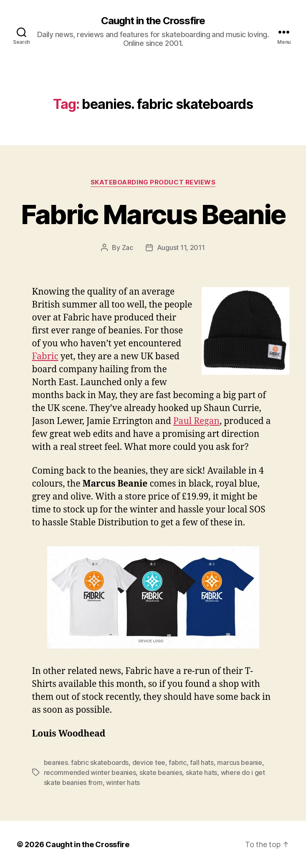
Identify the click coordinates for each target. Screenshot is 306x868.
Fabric (45, 357)
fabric (177, 762)
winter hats (123, 782)
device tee (149, 762)
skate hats (201, 772)
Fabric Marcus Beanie (153, 214)
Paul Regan (196, 421)
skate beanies (161, 772)
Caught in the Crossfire (153, 21)
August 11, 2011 (181, 247)
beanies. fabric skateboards (86, 762)
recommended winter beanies (90, 772)
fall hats (202, 762)
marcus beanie (240, 762)
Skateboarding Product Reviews (153, 182)
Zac (128, 247)
